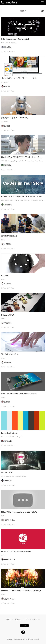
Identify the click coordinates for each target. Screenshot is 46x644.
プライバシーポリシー (32, 619)
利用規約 (18, 619)
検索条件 (23, 11)
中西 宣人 (8, 244)
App (12, 161)
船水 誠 (7, 86)
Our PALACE (7, 472)
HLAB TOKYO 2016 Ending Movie (16, 551)
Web (3, 161)
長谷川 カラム (10, 520)
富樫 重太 (8, 165)
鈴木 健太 (8, 47)
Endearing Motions (9, 433)
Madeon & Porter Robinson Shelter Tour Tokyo (21, 591)
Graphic (17, 161)
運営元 (9, 619)
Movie (3, 43)
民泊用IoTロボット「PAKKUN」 (15, 118)
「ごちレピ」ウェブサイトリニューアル (19, 78)
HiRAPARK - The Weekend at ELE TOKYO (19, 512)
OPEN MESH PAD (9, 236)
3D (7, 43)
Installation (13, 43)
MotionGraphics (25, 161)
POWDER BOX (8, 315)
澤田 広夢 (8, 441)
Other (6, 82)
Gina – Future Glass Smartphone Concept (19, 393)
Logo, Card (35, 161)
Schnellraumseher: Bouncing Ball (15, 39)
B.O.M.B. (5, 275)
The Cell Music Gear (10, 354)
